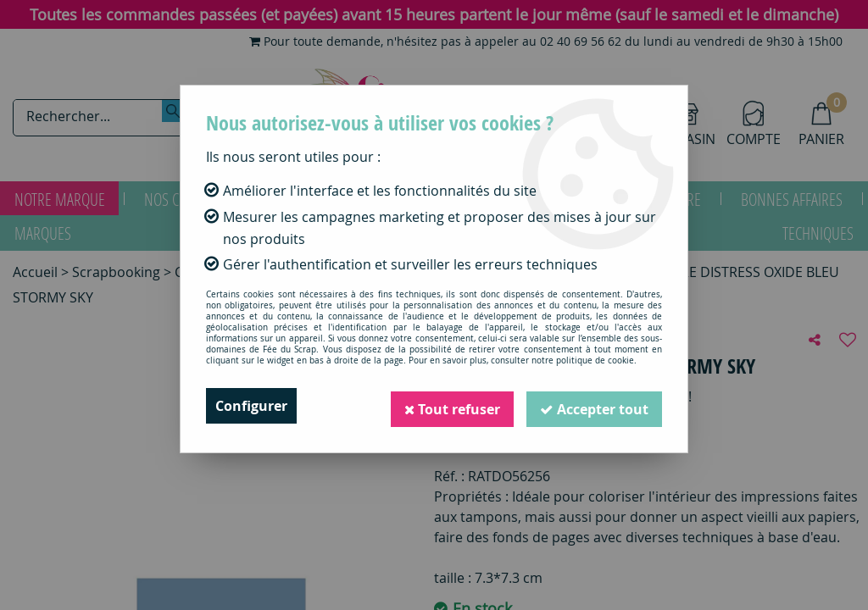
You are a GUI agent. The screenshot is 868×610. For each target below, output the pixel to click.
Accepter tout (594, 406)
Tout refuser (452, 406)
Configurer (251, 406)
